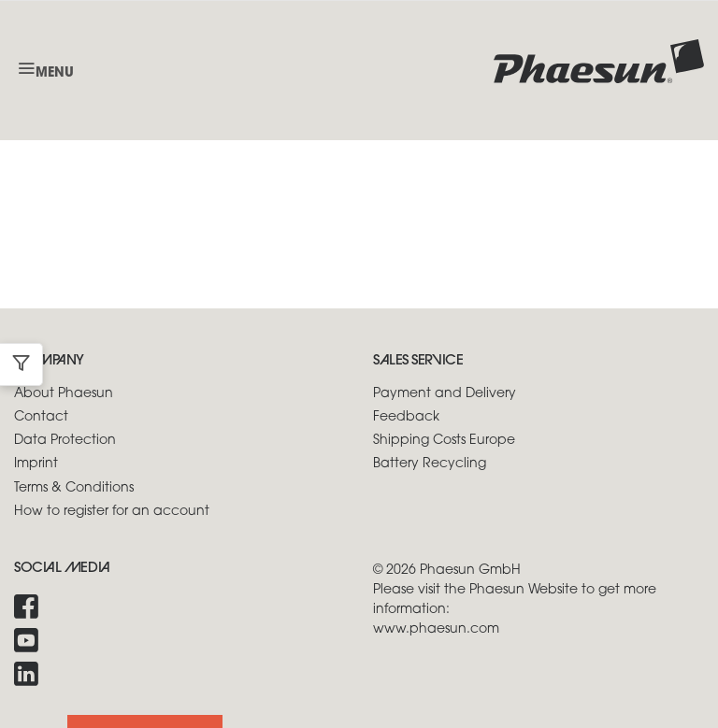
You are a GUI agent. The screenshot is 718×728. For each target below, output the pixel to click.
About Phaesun (64, 394)
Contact (41, 417)
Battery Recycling (430, 464)
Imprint (36, 464)
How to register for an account (112, 512)
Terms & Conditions (74, 488)
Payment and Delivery (445, 394)
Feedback (406, 417)
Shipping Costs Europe (444, 441)
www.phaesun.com (436, 629)
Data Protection (65, 441)
